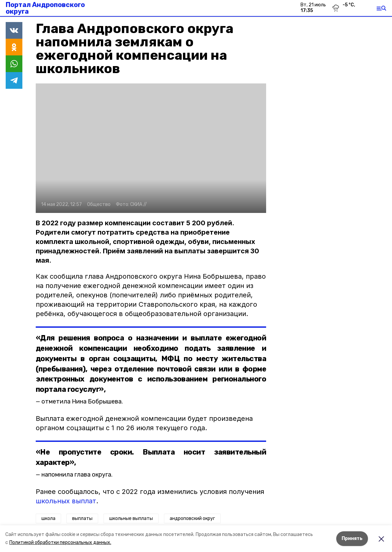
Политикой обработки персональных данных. (60, 542)
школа (48, 518)
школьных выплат (66, 501)
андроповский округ (192, 518)
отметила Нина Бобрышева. (82, 401)
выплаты (82, 518)
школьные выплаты (131, 518)
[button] (151, 148)
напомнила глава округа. (77, 475)
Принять (352, 538)
